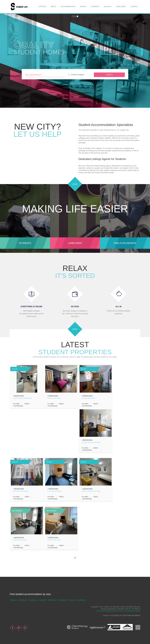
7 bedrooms (72, 600)
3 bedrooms (33, 600)
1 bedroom (14, 600)
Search (109, 75)
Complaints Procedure (132, 611)
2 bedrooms (23, 600)
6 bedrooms (62, 600)
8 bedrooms (82, 600)
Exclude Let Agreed (77, 75)
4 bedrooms (42, 600)
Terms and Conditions (104, 611)
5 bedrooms (52, 600)
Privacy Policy (118, 611)
